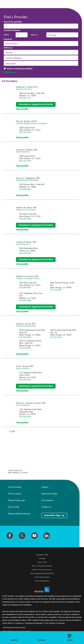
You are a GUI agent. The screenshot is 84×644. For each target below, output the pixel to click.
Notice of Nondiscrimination (42, 566)
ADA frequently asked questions (14, 628)
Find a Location (15, 494)
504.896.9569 (25, 288)
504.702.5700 (25, 132)
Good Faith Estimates (42, 577)
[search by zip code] (62, 35)
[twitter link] (22, 536)
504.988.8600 (25, 189)
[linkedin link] (47, 536)
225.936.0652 (25, 337)
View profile (22, 109)
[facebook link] (10, 536)
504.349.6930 (25, 253)
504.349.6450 (25, 380)
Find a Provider (15, 487)
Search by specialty (13, 22)
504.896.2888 (25, 301)
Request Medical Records (19, 514)
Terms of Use (42, 562)
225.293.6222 (56, 337)
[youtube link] (34, 536)
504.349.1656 (25, 417)
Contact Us (46, 507)
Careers (45, 487)
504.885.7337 (25, 98)
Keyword (8, 39)
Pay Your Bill (13, 507)
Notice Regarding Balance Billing (42, 574)
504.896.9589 (25, 219)
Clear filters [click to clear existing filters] (10, 72)
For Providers (47, 501)
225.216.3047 (56, 290)
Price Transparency (42, 581)
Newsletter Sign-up (54, 515)
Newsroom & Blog (49, 494)
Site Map (42, 559)
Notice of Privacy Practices (42, 570)
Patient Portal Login (16, 501)
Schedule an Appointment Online (36, 104)
